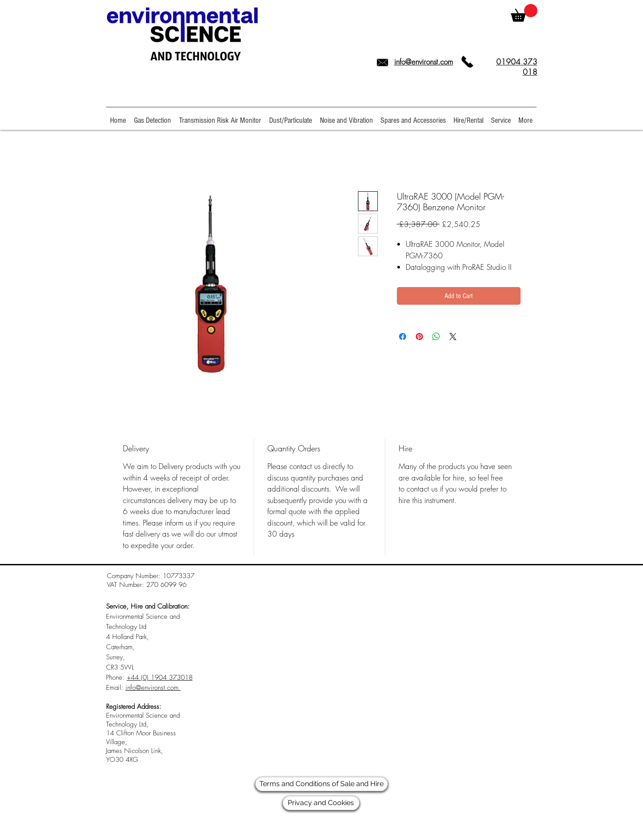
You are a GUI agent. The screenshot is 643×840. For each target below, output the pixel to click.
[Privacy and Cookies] (321, 803)
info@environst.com (424, 62)
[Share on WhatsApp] (436, 337)
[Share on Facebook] (403, 337)
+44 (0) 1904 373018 (160, 677)
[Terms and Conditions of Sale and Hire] (321, 784)
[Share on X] (453, 337)
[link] (524, 13)
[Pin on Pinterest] (419, 337)
